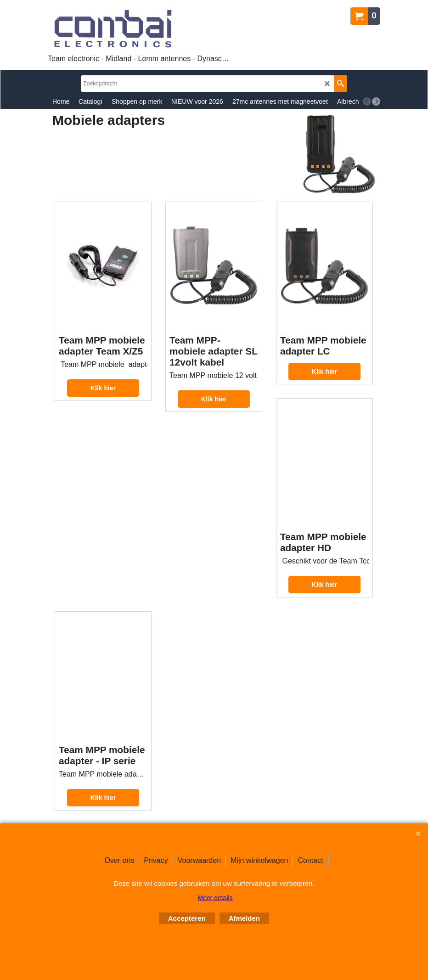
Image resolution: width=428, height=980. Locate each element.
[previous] (367, 101)
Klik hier (103, 388)
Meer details (215, 898)
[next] (376, 101)
